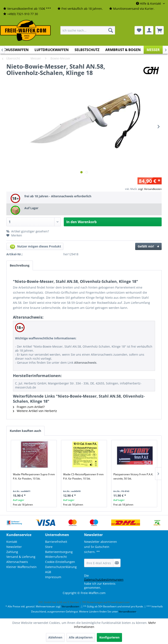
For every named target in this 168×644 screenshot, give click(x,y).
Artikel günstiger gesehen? (28, 231)
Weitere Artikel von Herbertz (35, 411)
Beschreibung (20, 265)
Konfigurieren (109, 637)
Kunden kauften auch (25, 431)
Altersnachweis (17, 562)
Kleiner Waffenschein (22, 567)
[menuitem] (27, 9)
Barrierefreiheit (56, 542)
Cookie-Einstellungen (60, 562)
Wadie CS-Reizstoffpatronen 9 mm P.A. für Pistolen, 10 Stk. (83, 476)
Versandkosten (70, 606)
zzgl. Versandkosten (150, 189)
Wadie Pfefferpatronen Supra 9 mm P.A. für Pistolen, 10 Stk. (34, 476)
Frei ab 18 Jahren (23, 505)
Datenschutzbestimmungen (104, 580)
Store (49, 547)
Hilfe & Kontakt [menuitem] (149, 3)
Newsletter (14, 547)
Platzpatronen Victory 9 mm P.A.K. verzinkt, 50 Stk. (133, 476)
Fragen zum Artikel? (29, 407)
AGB (48, 572)
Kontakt (12, 542)
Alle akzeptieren (81, 637)
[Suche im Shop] (88, 30)
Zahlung (12, 552)
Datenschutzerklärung (61, 567)
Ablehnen (55, 637)
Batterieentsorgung (59, 552)
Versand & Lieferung (21, 557)
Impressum (53, 577)
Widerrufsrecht (56, 557)
